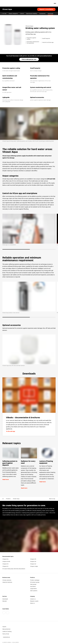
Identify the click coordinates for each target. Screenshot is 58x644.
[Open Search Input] (52, 3)
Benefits (4, 14)
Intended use (12, 14)
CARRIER (17, 642)
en (3, 499)
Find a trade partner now (29, 59)
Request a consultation (46, 9)
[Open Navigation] (55, 3)
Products (8, 499)
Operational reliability (40, 14)
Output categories (22, 14)
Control (31, 14)
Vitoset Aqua (16, 499)
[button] (52, 499)
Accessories (51, 14)
